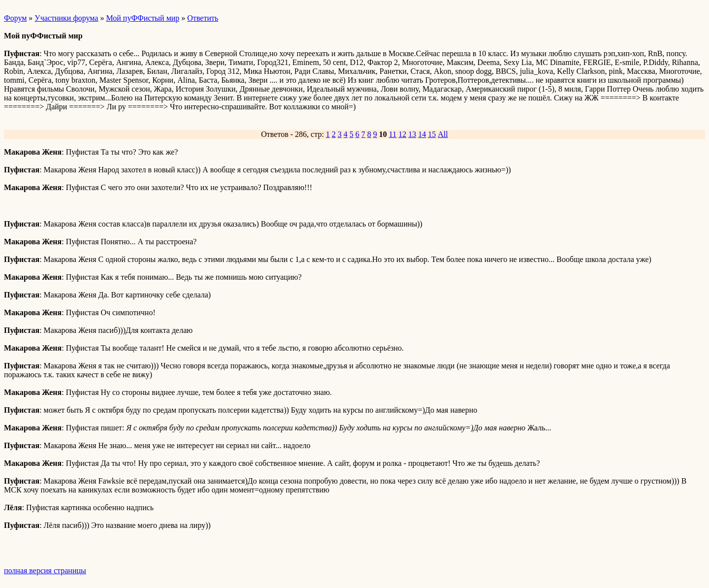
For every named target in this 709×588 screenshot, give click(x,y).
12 (402, 134)
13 (412, 134)
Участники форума (66, 18)
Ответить (203, 18)
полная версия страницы (45, 571)
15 (432, 134)
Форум (15, 18)
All (443, 134)
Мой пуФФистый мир (143, 18)
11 (393, 134)
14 (422, 134)
